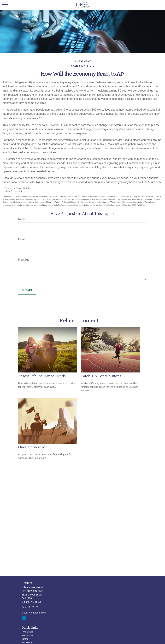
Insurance (27, 642)
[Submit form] (27, 290)
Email (22, 239)
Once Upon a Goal (33, 447)
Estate (25, 639)
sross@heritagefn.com (34, 613)
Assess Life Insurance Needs (42, 376)
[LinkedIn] (24, 618)
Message (24, 260)
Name (22, 219)
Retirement (27, 632)
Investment (27, 635)
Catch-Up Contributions (101, 376)
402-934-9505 (37, 587)
